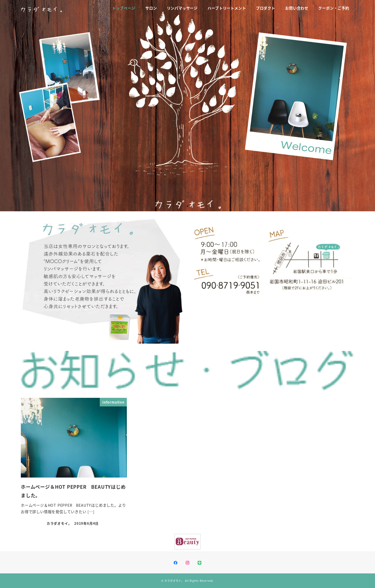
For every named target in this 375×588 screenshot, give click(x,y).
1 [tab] (187, 206)
